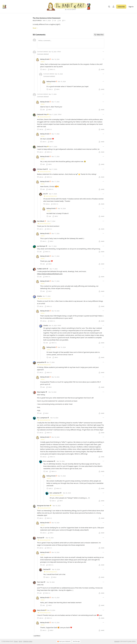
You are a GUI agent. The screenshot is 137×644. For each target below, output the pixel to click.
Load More (37, 636)
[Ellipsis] (103, 52)
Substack (117, 641)
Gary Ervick (41, 610)
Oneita (39, 296)
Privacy (16, 641)
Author (43, 62)
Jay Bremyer (41, 246)
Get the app (76, 641)
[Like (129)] (54, 21)
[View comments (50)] (59, 21)
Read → (35, 28)
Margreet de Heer (43, 506)
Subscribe (121, 7)
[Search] (109, 7)
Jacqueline (41, 362)
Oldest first (99, 35)
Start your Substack (64, 641)
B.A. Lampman (42, 418)
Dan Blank (41, 221)
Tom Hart (40, 582)
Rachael (40, 538)
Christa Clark (42, 169)
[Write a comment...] (71, 43)
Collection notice (28, 641)
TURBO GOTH (42, 269)
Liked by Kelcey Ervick (44, 117)
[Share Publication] (113, 7)
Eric (45, 194)
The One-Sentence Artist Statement (47, 18)
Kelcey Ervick (37, 21)
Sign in (131, 7)
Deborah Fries (42, 114)
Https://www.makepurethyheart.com (50, 274)
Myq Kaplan (41, 392)
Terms (20, 641)
